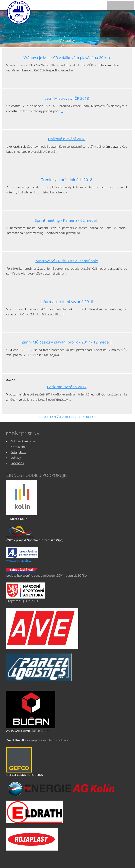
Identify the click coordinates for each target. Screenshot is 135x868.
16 (91, 417)
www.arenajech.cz (19, 560)
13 (79, 417)
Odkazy (16, 457)
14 (83, 417)
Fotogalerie (18, 452)
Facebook (17, 463)
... (75, 70)
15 (87, 417)
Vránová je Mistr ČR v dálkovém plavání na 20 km (67, 58)
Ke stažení (18, 447)
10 (66, 417)
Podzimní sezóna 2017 (67, 387)
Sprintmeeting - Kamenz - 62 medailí (67, 220)
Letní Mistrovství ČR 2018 (67, 98)
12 (75, 417)
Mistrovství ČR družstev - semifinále (67, 261)
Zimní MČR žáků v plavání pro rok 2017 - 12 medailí (67, 342)
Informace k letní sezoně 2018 (67, 302)
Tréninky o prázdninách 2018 (67, 180)
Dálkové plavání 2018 (67, 139)
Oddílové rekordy (23, 441)
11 (70, 417)
